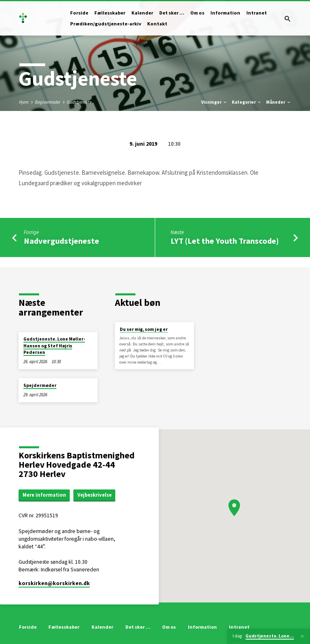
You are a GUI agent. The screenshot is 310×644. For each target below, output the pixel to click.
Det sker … (172, 13)
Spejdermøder (40, 385)
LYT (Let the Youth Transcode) (225, 241)
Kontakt (157, 24)
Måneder (279, 102)
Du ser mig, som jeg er (144, 329)
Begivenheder (48, 102)
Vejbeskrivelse (95, 495)
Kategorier (247, 102)
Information (225, 13)
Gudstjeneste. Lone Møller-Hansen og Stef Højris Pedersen (54, 346)
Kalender (142, 13)
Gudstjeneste (79, 102)
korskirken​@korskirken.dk (54, 583)
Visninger (214, 102)
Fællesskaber (110, 13)
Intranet (257, 13)
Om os (197, 13)
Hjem (24, 102)
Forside (79, 13)
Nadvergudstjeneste (61, 241)
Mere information (44, 495)
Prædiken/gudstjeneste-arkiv (106, 24)
